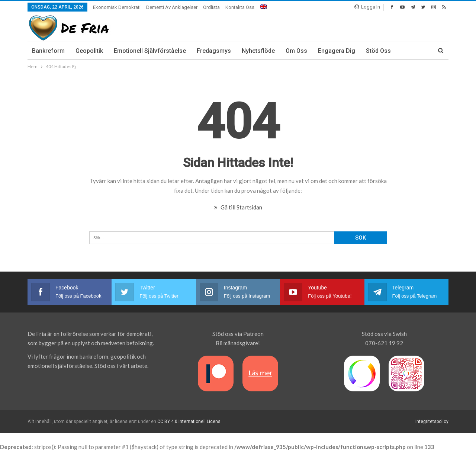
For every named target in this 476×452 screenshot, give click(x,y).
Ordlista (211, 7)
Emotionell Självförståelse (150, 51)
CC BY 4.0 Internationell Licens (189, 421)
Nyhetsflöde (258, 51)
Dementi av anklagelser (172, 7)
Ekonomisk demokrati (117, 7)
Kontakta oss (240, 7)
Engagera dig (337, 51)
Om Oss (296, 51)
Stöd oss (378, 51)
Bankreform (48, 51)
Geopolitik (89, 51)
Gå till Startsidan (238, 207)
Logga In (367, 7)
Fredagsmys (214, 51)
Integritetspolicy (432, 421)
